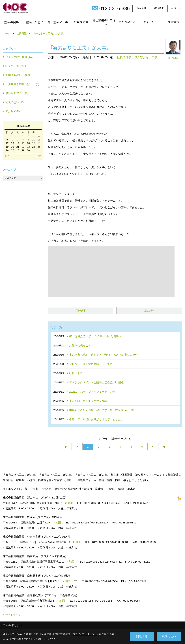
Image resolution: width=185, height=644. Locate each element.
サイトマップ (13, 615)
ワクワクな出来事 (146, 57)
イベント (176, 8)
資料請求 (159, 8)
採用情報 (173, 22)
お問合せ (141, 8)
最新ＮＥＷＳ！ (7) (17, 93)
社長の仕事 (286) (16, 66)
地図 (71, 503)
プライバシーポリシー (85, 634)
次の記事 (149, 311)
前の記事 (81, 311)
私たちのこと (127, 22)
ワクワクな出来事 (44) (19, 57)
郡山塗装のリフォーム (104, 22)
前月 (7, 156)
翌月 (39, 156)
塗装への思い (35, 22)
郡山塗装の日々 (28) (18, 75)
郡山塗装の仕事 (58, 22)
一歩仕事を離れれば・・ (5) (22, 84)
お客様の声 (81, 22)
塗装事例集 (12, 22)
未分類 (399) (13, 111)
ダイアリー (150, 22)
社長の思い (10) (15, 102)
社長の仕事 (124, 57)
